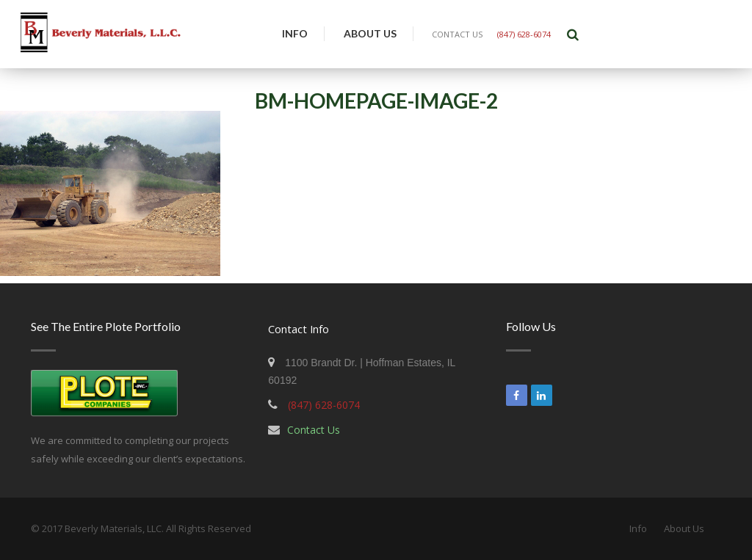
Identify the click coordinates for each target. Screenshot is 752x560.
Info (295, 33)
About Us (370, 33)
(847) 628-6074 (524, 34)
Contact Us (314, 430)
